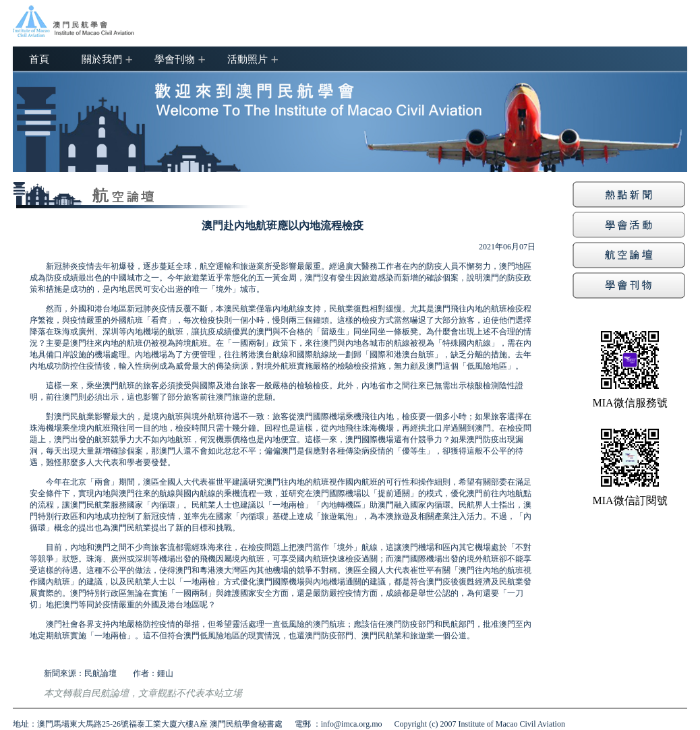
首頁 (39, 59)
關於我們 (102, 59)
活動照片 (247, 59)
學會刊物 (175, 59)
